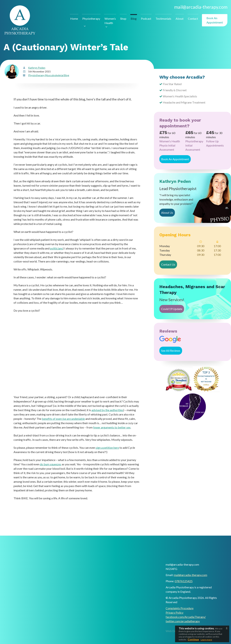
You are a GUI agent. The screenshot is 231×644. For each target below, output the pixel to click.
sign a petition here (107, 448)
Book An (215, 20)
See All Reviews (171, 351)
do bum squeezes (51, 464)
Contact (193, 19)
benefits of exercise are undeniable (63, 419)
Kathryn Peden (37, 68)
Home (74, 19)
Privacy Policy (175, 612)
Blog (134, 19)
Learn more (206, 640)
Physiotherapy (91, 19)
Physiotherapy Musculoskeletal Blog (49, 75)
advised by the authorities (107, 410)
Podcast (146, 19)
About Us (167, 213)
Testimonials (163, 19)
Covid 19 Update (172, 309)
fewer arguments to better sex (112, 427)
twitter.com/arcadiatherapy (183, 621)
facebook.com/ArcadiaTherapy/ (186, 617)
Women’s (110, 21)
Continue (193, 639)
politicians (56, 248)
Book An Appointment (175, 159)
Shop (123, 19)
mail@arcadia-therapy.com (201, 7)
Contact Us (168, 264)
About (180, 19)
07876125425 (184, 581)
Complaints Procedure (180, 608)
